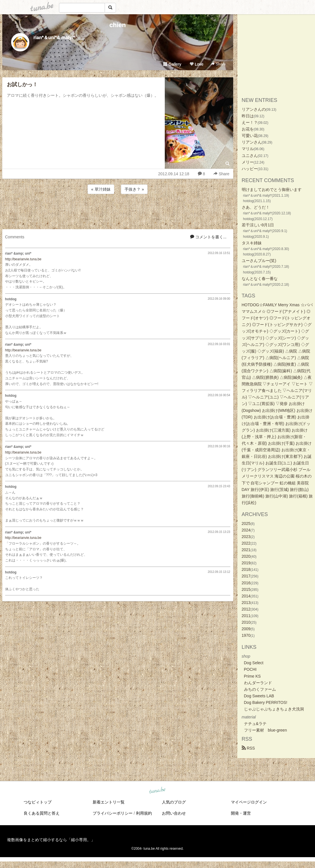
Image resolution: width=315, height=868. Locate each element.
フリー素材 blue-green (266, 730)
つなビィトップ (38, 802)
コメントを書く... (208, 237)
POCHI (250, 669)
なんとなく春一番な (260, 279)
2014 (246, 596)
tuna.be (157, 791)
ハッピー (250, 169)
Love (196, 64)
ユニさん (250, 156)
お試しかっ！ (22, 84)
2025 (246, 523)
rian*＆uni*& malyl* (54, 38)
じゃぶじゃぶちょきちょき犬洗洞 (274, 709)
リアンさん (252, 142)
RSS (248, 748)
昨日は (248, 116)
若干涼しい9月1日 (258, 225)
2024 (246, 530)
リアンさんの (254, 109)
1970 (246, 635)
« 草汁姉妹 (101, 189)
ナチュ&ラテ (255, 724)
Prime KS (252, 676)
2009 (246, 629)
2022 (246, 543)
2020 (246, 556)
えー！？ (250, 122)
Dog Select (254, 663)
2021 (246, 550)
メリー (248, 162)
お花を (248, 129)
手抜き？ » (134, 189)
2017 (246, 576)
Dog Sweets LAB (259, 696)
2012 (246, 609)
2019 (246, 563)
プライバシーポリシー (113, 813)
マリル (248, 149)
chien (118, 25)
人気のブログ (174, 802)
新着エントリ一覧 (109, 802)
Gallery (172, 64)
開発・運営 (241, 813)
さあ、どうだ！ (256, 207)
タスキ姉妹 (252, 243)
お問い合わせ (174, 813)
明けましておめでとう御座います (272, 190)
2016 (246, 583)
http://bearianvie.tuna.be (23, 259)
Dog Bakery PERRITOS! (266, 702)
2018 (246, 569)
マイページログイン (249, 802)
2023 (246, 537)
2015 (246, 589)
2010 (246, 622)
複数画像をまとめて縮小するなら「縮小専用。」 (51, 840)
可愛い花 (250, 136)
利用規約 (144, 813)
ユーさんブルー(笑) (259, 261)
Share (218, 64)
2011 (246, 616)
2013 (246, 603)
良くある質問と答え (42, 813)
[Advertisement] (118, 211)
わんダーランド (258, 683)
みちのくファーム (260, 689)
